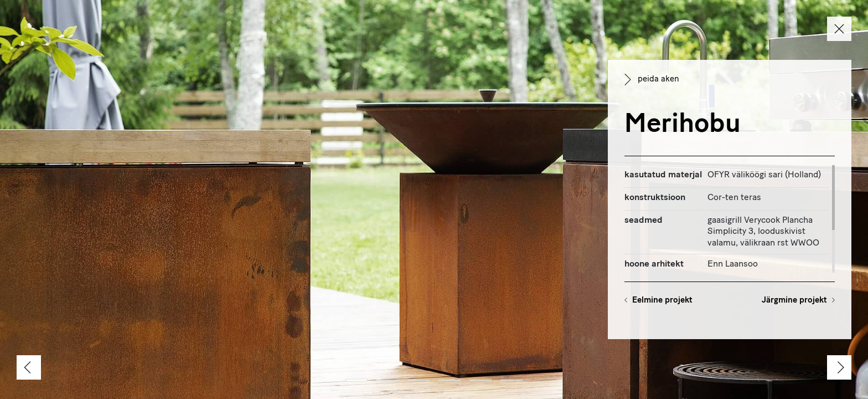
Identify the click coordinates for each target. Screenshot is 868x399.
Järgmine (794, 301)
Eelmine (662, 301)
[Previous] (29, 367)
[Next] (839, 367)
